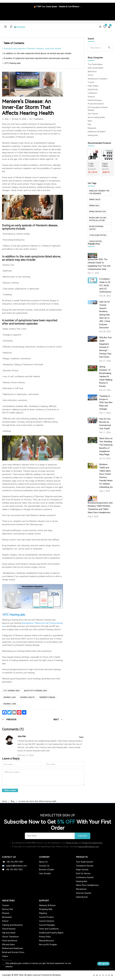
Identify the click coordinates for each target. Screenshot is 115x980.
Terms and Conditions (49, 929)
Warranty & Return (47, 905)
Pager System (93, 86)
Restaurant (92, 128)
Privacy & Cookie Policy (92, 843)
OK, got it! (103, 964)
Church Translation (10, 937)
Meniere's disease (47, 697)
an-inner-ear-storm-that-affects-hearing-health (37, 801)
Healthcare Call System (97, 132)
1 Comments (38, 119)
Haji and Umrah (9, 933)
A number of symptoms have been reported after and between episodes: (37, 58)
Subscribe (82, 836)
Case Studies (45, 873)
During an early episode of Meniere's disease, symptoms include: (33, 49)
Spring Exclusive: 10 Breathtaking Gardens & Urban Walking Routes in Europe (106, 376)
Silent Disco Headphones (87, 885)
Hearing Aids (93, 135)
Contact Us (44, 866)
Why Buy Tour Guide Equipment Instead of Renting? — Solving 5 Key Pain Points (106, 347)
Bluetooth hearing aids (36, 691)
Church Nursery (9, 929)
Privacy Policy (45, 937)
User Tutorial (93, 114)
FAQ (89, 125)
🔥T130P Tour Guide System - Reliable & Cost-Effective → (58, 7)
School (5, 921)
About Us (43, 862)
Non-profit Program (48, 945)
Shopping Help (46, 909)
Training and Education (12, 925)
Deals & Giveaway (95, 100)
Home (4, 801)
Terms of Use (72, 843)
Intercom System (84, 893)
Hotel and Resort (10, 941)
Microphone (81, 889)
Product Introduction (96, 104)
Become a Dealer (47, 870)
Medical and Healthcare (13, 948)
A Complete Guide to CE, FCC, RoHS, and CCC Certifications (105, 285)
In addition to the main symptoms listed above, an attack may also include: (38, 53)
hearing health (27, 697)
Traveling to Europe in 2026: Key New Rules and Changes (106, 403)
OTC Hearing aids (14, 615)
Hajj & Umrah (93, 90)
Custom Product (46, 917)
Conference (92, 93)
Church (90, 75)
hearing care (10, 704)
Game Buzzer (82, 897)
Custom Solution (47, 921)
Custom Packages (47, 925)
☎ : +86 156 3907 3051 (13, 862)
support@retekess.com (88, 847)
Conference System (85, 877)
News (90, 121)
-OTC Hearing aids (12, 63)
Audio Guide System (96, 68)
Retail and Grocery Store (13, 952)
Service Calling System (96, 117)
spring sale (94, 206)
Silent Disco (92, 72)
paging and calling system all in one (98, 219)
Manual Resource (47, 941)
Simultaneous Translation (98, 79)
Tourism (91, 82)
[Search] (98, 48)
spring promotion (97, 212)
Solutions (91, 97)
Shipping (43, 913)
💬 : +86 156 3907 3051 (12, 870)
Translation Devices (85, 866)
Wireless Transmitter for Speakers (99, 192)
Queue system (95, 241)
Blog (13, 801)
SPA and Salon (8, 945)
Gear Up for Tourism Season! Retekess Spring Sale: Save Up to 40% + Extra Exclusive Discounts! (105, 315)
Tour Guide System (95, 64)
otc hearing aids (11, 691)
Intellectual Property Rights (51, 933)
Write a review (10, 790)
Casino (5, 956)
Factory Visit (8, 909)
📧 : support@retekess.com (14, 866)
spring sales (95, 200)
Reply (81, 737)
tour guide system (98, 235)
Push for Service (83, 873)
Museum (6, 913)
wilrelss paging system (96, 228)
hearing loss (9, 697)
